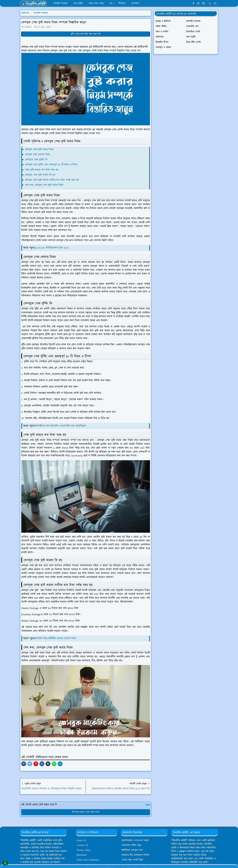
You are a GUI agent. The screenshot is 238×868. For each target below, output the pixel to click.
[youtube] (203, 3)
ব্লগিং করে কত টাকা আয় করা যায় (86, 34)
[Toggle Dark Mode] (210, 3)
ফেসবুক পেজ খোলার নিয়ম (38, 155)
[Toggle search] (215, 3)
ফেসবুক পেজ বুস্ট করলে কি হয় (40, 175)
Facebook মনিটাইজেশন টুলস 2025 (52, 248)
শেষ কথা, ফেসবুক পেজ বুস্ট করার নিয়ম (45, 185)
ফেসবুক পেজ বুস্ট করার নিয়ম (39, 150)
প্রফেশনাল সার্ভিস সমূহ (131, 845)
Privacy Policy (84, 850)
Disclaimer (82, 855)
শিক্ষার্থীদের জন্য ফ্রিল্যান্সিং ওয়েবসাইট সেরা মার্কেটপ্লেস (60, 426)
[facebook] (193, 3)
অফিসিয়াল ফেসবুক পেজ (132, 850)
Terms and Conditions (88, 860)
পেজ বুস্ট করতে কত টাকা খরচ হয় (42, 170)
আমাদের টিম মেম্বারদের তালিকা (135, 855)
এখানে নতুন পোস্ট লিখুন (132, 860)
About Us (81, 840)
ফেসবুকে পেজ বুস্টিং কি (36, 160)
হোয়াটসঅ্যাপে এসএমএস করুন (135, 840)
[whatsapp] (198, 3)
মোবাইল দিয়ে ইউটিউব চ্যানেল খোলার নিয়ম (55, 638)
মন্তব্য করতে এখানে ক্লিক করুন (86, 812)
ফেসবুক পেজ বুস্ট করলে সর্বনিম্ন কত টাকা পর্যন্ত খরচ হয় (52, 180)
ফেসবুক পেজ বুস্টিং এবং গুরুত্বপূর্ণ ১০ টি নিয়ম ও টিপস (51, 165)
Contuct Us (82, 845)
